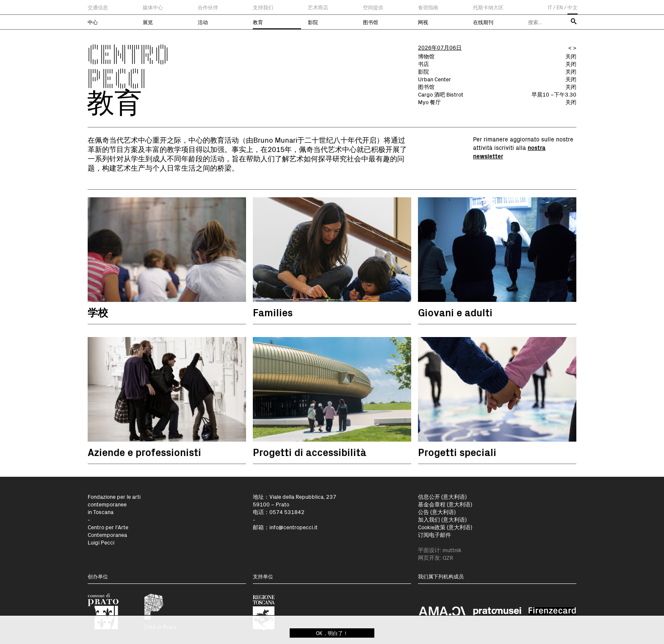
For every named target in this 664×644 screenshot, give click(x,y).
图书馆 (371, 22)
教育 (258, 22)
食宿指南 (428, 7)
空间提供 (373, 7)
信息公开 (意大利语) (442, 496)
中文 (573, 7)
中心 (93, 22)
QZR (448, 557)
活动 (203, 22)
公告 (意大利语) (437, 512)
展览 (148, 22)
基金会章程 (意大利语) (445, 504)
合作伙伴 (208, 7)
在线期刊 (483, 22)
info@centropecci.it (293, 527)
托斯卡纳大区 (488, 7)
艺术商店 (318, 7)
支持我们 (263, 7)
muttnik (452, 550)
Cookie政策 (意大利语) (445, 527)
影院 (313, 22)
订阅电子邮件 (434, 535)
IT (550, 7)
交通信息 (98, 7)
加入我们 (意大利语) (442, 519)
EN (560, 7)
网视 (423, 22)
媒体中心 (153, 7)
